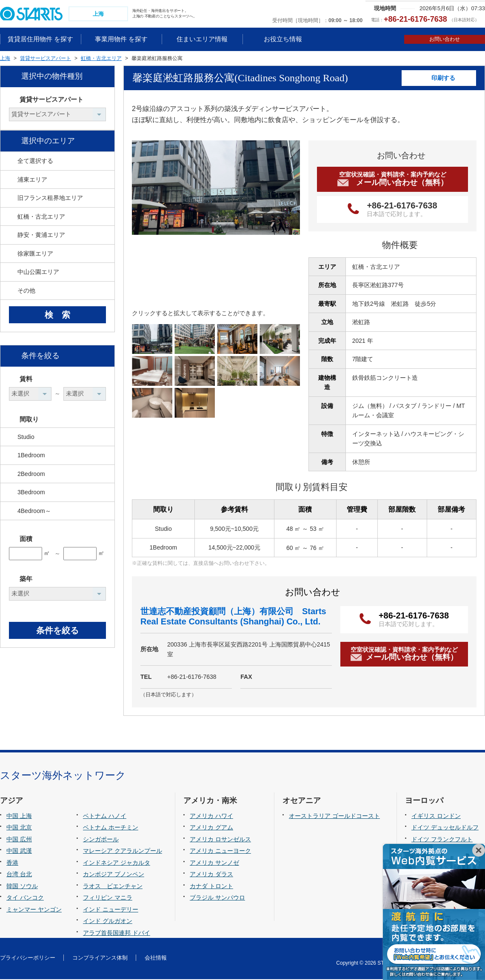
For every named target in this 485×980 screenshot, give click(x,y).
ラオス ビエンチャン (113, 887)
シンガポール (101, 840)
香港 (12, 863)
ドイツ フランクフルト (442, 840)
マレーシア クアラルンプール (123, 852)
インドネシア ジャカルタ (117, 863)
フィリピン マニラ (108, 899)
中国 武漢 (19, 852)
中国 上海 (19, 817)
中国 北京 (19, 829)
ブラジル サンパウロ (217, 899)
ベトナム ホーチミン (111, 829)
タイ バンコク (25, 899)
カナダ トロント (211, 887)
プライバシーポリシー (28, 959)
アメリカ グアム (211, 829)
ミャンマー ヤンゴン (34, 910)
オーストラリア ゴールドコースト (334, 817)
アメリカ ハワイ (211, 817)
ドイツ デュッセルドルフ (445, 829)
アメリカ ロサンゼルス (220, 840)
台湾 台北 (19, 875)
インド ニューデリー (111, 910)
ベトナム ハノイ (105, 817)
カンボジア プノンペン (114, 875)
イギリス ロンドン (436, 817)
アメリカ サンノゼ (214, 863)
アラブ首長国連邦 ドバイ (117, 934)
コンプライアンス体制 (100, 959)
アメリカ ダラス (211, 875)
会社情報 (156, 959)
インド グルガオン (108, 922)
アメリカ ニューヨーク (220, 852)
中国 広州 (19, 840)
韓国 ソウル (22, 887)
